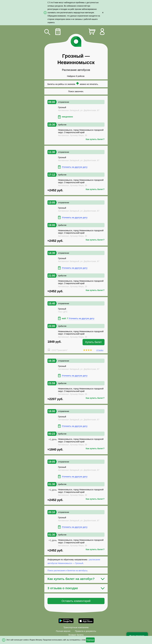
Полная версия (63, 631)
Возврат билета (76, 635)
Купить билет (94, 342)
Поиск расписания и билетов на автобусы (67, 571)
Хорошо (90, 640)
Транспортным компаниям (76, 627)
